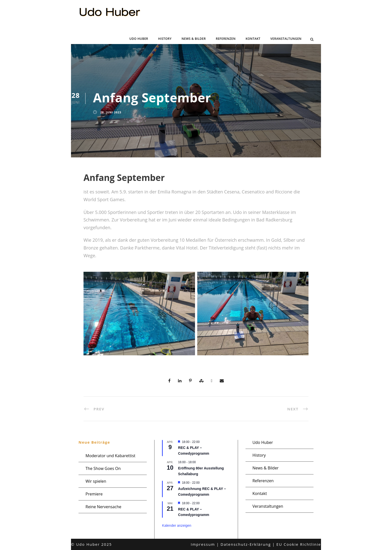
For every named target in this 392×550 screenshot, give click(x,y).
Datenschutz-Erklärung (246, 544)
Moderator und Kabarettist (110, 456)
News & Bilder (194, 39)
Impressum (203, 544)
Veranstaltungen (286, 39)
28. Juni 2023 (111, 112)
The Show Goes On (103, 468)
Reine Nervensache (103, 507)
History (165, 39)
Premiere (94, 494)
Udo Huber (139, 39)
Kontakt (253, 39)
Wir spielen (96, 481)
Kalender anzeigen (177, 525)
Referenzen (226, 39)
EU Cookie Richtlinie (299, 544)
